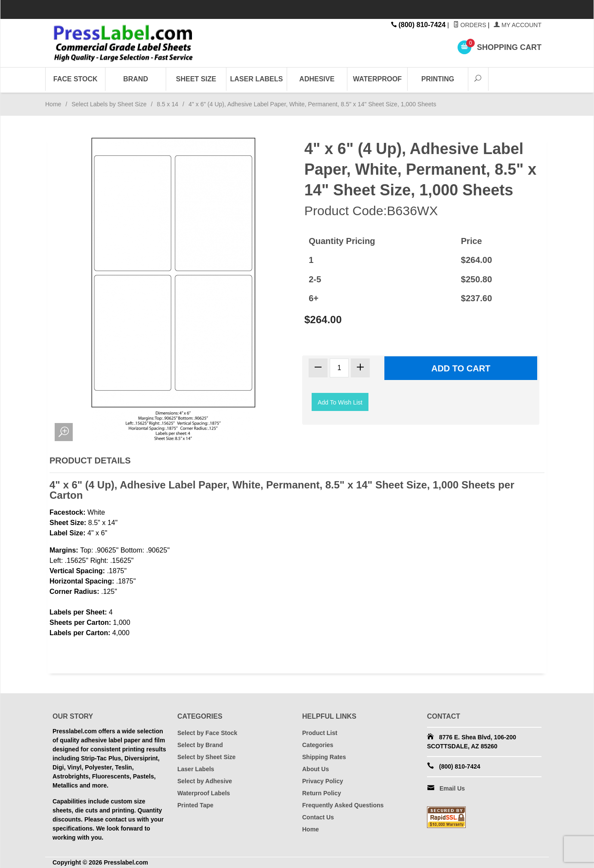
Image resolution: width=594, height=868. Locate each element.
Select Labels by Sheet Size (109, 104)
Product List (320, 733)
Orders (470, 25)
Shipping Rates (324, 757)
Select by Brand (200, 745)
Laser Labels (257, 79)
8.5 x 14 (167, 104)
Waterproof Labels (204, 793)
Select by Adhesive (205, 781)
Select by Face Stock (207, 733)
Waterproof (377, 79)
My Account (518, 25)
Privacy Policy (323, 781)
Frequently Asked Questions (343, 805)
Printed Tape (195, 805)
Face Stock (76, 79)
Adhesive (317, 79)
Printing (438, 79)
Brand (136, 79)
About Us (316, 769)
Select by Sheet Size (206, 757)
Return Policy (322, 793)
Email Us (452, 788)
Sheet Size (196, 79)
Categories (318, 745)
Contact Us (318, 817)
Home (53, 104)
